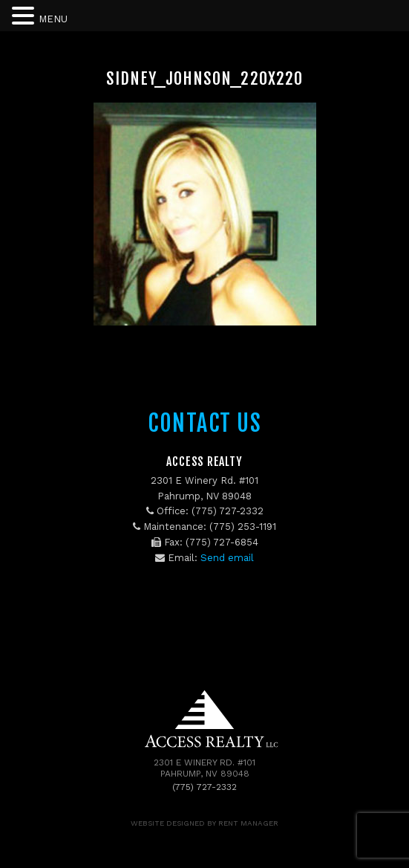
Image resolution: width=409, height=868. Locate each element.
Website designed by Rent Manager (204, 823)
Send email (227, 558)
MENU (53, 19)
